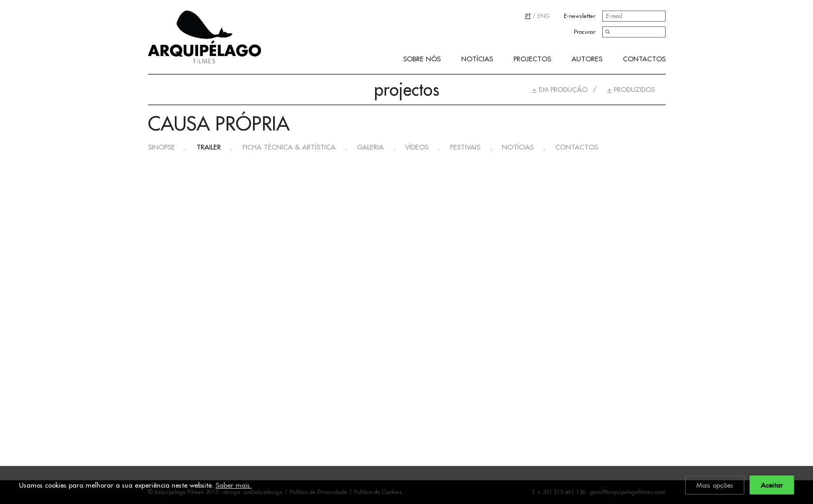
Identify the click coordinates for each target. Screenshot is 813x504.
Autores (587, 59)
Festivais (465, 147)
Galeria (370, 147)
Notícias (477, 59)
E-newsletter (580, 16)
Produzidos (631, 89)
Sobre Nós (422, 59)
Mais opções (715, 485)
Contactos (644, 59)
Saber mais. (233, 485)
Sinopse (161, 147)
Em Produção (560, 89)
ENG (543, 16)
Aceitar (772, 485)
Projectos (532, 59)
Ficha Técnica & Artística (289, 147)
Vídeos (417, 147)
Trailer (209, 147)
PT (528, 16)
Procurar (585, 32)
